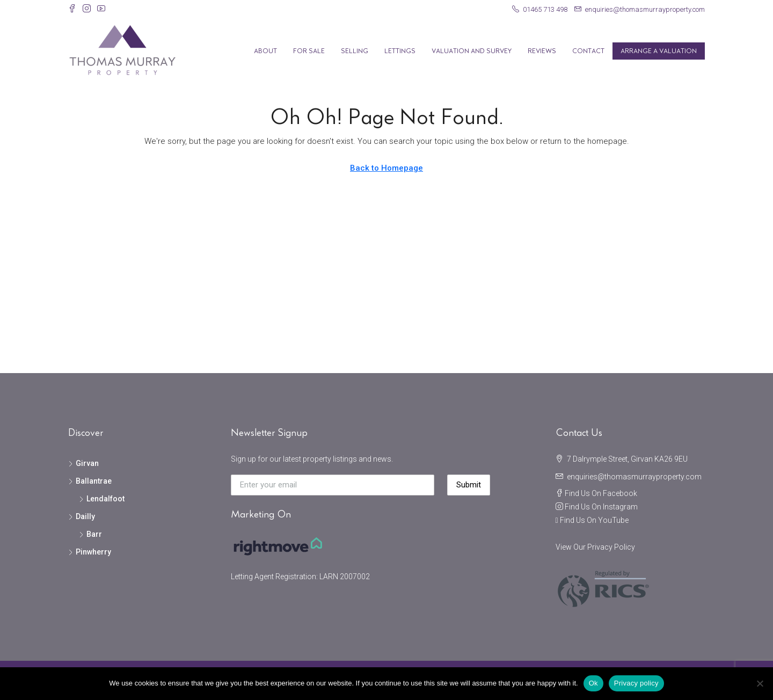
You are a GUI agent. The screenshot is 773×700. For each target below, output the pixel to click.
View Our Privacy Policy (595, 547)
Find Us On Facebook (601, 493)
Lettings (400, 51)
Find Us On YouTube (594, 520)
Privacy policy (636, 683)
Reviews (542, 51)
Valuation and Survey (472, 51)
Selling (355, 51)
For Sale (309, 51)
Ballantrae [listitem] (90, 481)
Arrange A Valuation (659, 51)
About (265, 51)
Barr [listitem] (90, 534)
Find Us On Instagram (601, 507)
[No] (760, 683)
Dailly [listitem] (82, 516)
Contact (588, 51)
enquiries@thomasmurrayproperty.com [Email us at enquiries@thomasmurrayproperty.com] (634, 477)
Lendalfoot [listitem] (102, 499)
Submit (469, 485)
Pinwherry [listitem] (90, 552)
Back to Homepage (386, 168)
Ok (593, 683)
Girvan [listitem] (83, 463)
